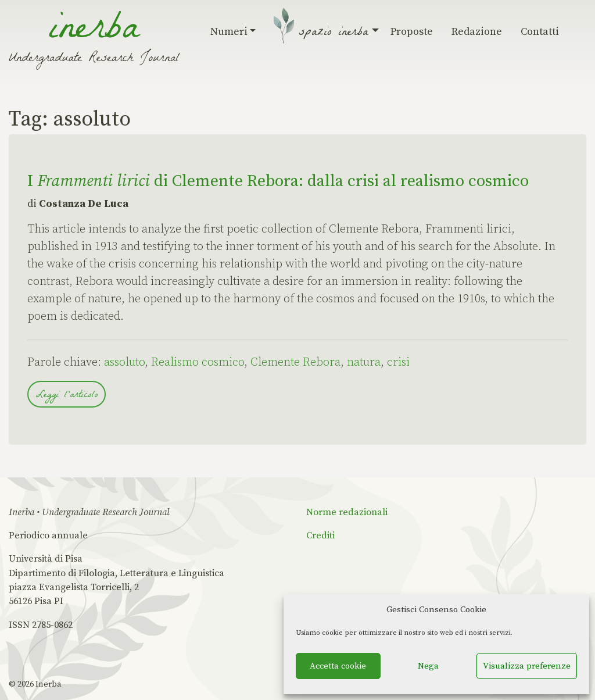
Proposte (412, 32)
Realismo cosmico (198, 362)
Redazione (477, 32)
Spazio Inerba (336, 33)
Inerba (49, 684)
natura (364, 362)
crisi (398, 362)
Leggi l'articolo (67, 396)
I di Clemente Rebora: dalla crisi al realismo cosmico (278, 181)
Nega (428, 666)
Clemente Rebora (295, 362)
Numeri (233, 32)
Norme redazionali (347, 512)
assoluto (124, 362)
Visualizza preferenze (527, 666)
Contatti (540, 32)
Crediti (320, 535)
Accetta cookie (338, 666)
